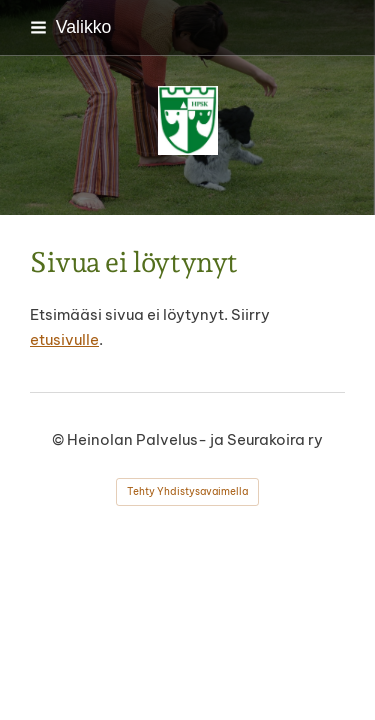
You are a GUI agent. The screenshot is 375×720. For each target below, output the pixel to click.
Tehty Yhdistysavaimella (187, 491)
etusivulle (64, 339)
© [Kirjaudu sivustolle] (59, 439)
